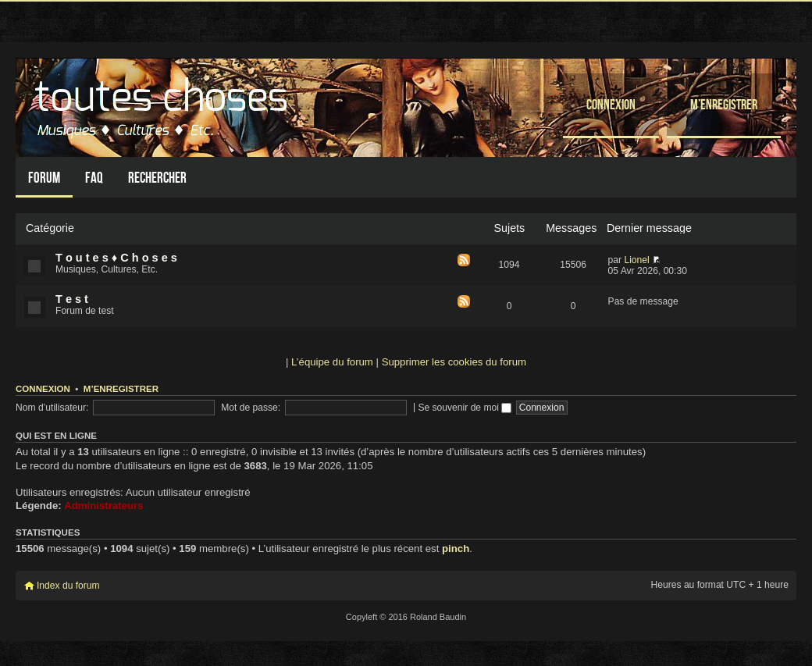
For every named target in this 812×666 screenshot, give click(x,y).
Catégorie (50, 228)
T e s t (72, 299)
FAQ (94, 178)
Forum (44, 178)
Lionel (636, 260)
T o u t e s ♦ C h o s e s (116, 258)
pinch (456, 548)
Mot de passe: (251, 408)
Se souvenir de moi (465, 408)
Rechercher (157, 178)
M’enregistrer (724, 104)
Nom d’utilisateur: (52, 408)
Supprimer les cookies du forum (454, 362)
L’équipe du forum (332, 362)
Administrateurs (103, 506)
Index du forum (68, 586)
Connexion (611, 104)
